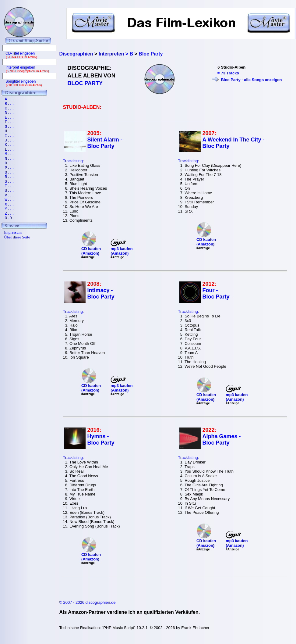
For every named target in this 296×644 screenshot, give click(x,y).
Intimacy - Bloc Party (101, 293)
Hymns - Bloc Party (101, 440)
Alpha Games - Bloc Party (221, 440)
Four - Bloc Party (216, 293)
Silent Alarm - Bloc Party (105, 143)
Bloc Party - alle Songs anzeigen (251, 80)
